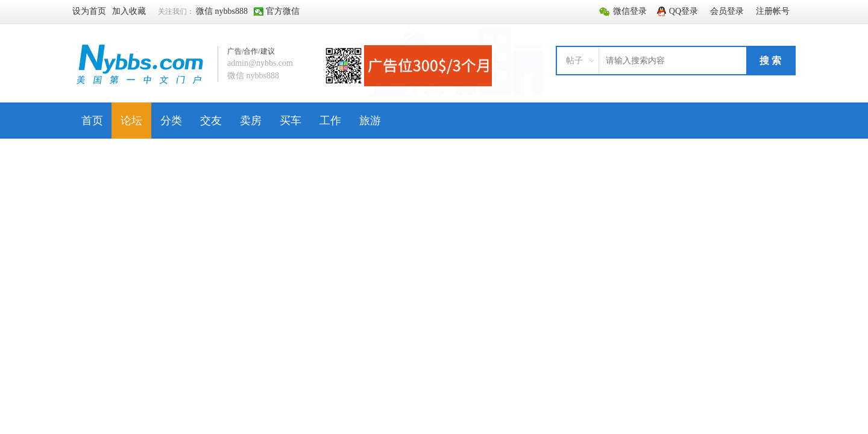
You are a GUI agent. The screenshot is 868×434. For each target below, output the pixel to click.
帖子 (574, 61)
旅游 (370, 121)
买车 (291, 121)
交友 (211, 121)
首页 (92, 121)
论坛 (131, 121)
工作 (330, 121)
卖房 (251, 121)
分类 (171, 121)
